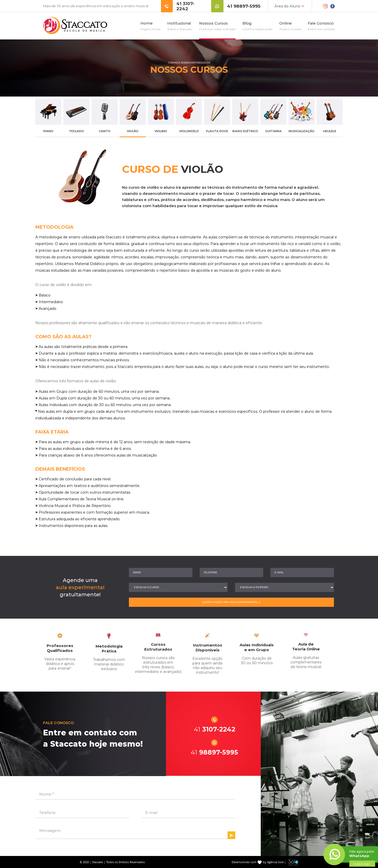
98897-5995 (214, 752)
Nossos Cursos (217, 26)
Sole (293, 862)
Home (150, 26)
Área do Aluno (290, 6)
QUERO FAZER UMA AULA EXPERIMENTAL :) (231, 602)
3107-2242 (214, 729)
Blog (257, 26)
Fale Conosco (321, 26)
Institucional (180, 26)
